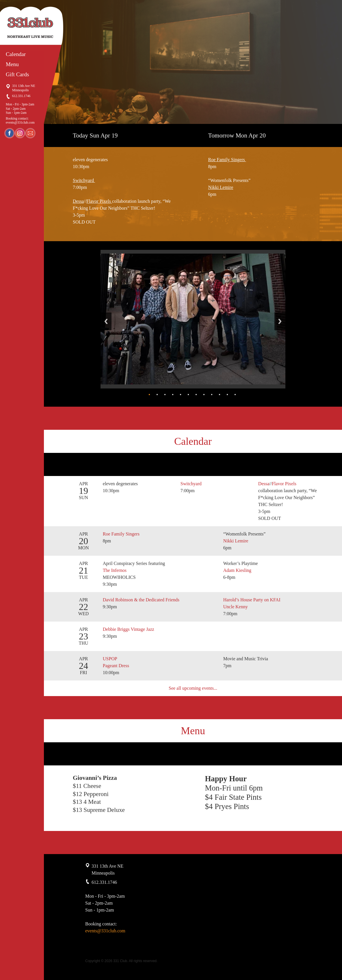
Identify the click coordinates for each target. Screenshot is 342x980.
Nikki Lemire (221, 187)
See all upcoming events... (193, 688)
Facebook (10, 133)
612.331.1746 (21, 96)
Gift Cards (17, 74)
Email (30, 133)
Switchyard (84, 180)
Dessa (78, 201)
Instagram (20, 133)
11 (227, 395)
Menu (12, 64)
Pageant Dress (116, 666)
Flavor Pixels (99, 201)
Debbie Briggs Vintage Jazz (129, 629)
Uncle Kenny (236, 607)
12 (235, 395)
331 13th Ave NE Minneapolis (24, 88)
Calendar (16, 54)
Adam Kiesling (237, 570)
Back (106, 321)
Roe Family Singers (227, 160)
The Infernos (115, 570)
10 (220, 395)
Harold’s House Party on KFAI (252, 600)
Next (280, 321)
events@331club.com (20, 122)
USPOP (110, 659)
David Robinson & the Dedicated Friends (141, 600)
